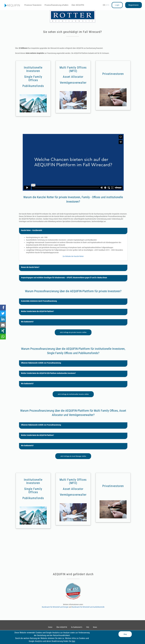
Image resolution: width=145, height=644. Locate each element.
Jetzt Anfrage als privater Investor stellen (73, 332)
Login (117, 5)
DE (104, 5)
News (95, 627)
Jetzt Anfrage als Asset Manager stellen (73, 456)
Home (50, 627)
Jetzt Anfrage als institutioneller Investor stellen (73, 394)
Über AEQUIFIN (62, 627)
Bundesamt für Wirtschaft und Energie (55, 607)
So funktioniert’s (77, 627)
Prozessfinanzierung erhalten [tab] (56, 5)
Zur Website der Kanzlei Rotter (73, 256)
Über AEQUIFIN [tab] (78, 5)
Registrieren (134, 5)
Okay (125, 634)
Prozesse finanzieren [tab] (33, 5)
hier (73, 641)
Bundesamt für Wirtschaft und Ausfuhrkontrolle (88, 607)
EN (108, 5)
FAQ (88, 627)
